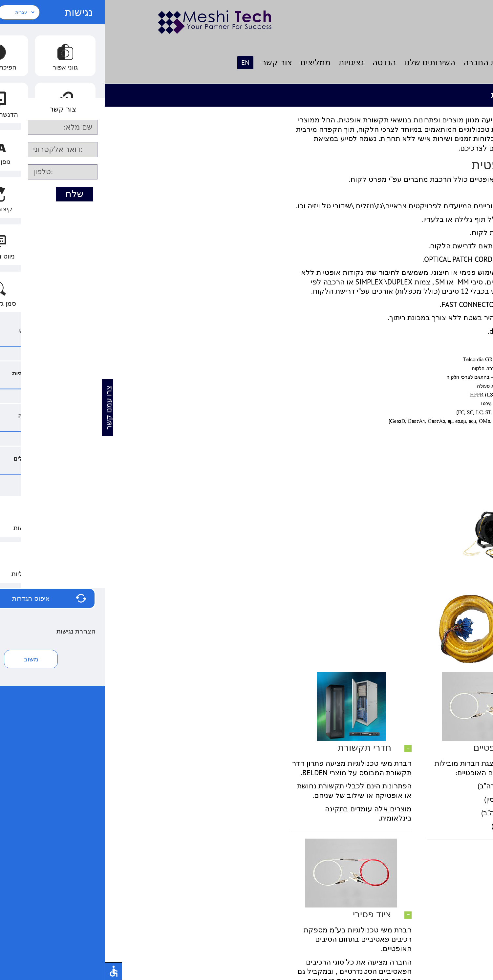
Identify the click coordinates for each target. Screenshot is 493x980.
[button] (383, 748)
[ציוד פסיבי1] (383, 676)
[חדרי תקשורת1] (246, 676)
